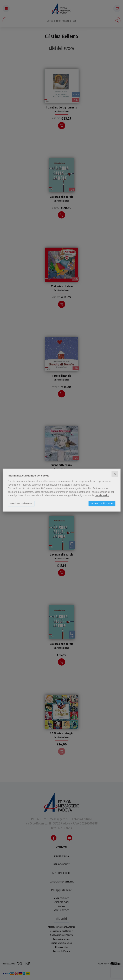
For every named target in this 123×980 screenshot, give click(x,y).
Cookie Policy (102, 495)
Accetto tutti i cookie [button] (102, 503)
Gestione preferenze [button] (21, 503)
